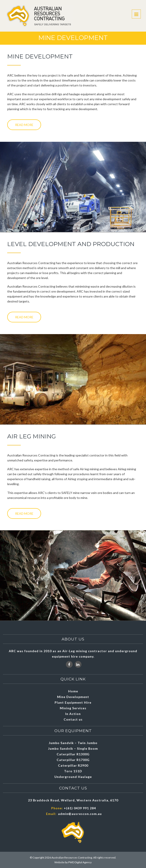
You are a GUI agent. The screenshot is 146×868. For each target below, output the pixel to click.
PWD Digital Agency (80, 862)
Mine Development (73, 697)
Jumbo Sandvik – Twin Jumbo (73, 743)
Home (73, 691)
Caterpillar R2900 (73, 765)
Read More (24, 125)
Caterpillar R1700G (73, 760)
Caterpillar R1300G (73, 754)
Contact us (73, 719)
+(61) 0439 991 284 (80, 808)
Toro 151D (73, 771)
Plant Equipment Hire (73, 702)
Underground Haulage (73, 777)
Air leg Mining (31, 436)
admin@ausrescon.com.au (80, 814)
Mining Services (73, 708)
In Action (73, 714)
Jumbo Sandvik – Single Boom (73, 748)
